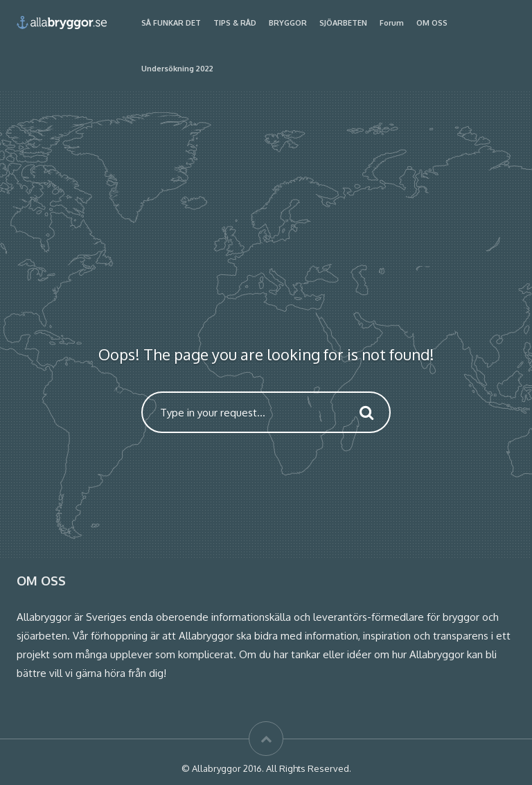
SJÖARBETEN (343, 23)
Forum (392, 23)
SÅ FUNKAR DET (171, 23)
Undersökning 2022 (177, 69)
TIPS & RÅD (235, 23)
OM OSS (432, 23)
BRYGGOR (288, 23)
